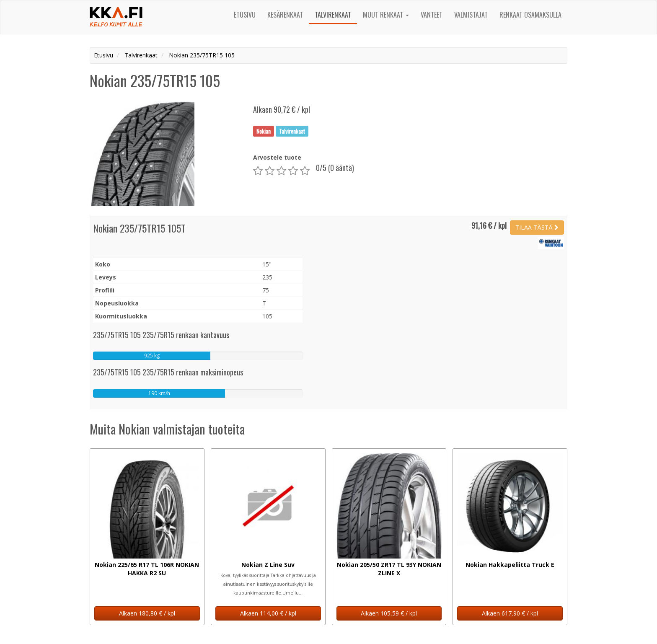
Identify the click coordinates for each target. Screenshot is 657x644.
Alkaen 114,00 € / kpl (268, 613)
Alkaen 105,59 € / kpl (389, 613)
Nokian (264, 131)
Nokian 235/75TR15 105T (139, 228)
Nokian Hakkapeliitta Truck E (510, 565)
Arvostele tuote (277, 157)
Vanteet (432, 15)
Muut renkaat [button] (386, 15)
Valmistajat (471, 15)
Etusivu (245, 15)
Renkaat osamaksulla (530, 15)
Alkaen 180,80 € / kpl (147, 613)
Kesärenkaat (285, 15)
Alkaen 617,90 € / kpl (510, 613)
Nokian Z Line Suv (268, 565)
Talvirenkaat (333, 15)
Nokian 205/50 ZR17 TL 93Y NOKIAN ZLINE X (389, 569)
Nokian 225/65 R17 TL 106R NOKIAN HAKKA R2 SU (147, 569)
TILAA (537, 227)
